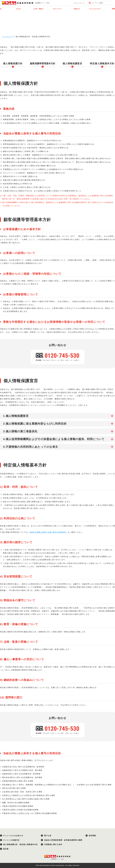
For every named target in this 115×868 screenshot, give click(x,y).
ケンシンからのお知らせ (13, 836)
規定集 (6, 849)
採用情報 (92, 836)
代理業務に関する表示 (53, 844)
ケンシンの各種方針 (11, 840)
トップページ (8, 37)
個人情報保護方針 (13, 64)
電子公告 (48, 836)
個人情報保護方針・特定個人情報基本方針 (20, 844)
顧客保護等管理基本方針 (43, 64)
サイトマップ (79, 3)
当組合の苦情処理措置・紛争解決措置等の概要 (63, 840)
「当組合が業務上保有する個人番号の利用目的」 (48, 532)
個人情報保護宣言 (72, 64)
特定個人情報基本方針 (102, 64)
